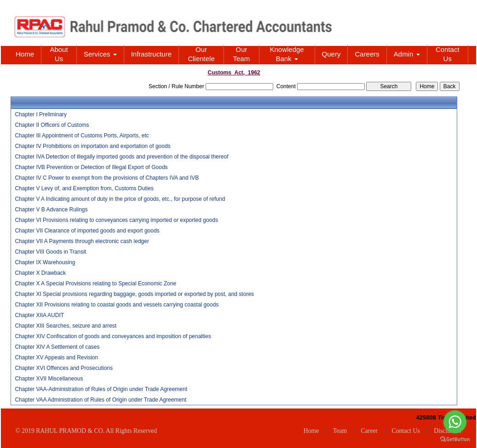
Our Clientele (201, 54)
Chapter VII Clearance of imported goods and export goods (87, 231)
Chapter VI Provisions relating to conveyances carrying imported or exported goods (116, 220)
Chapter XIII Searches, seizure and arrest (66, 326)
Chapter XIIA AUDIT (39, 315)
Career (370, 431)
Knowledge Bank (287, 54)
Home (25, 54)
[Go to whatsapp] (455, 422)
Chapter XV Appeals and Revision (56, 357)
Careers (367, 54)
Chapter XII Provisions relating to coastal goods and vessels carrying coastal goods (117, 305)
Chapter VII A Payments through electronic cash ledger (82, 241)
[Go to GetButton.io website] (455, 439)
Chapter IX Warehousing (45, 262)
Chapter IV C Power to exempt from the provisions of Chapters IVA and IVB (107, 178)
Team (340, 431)
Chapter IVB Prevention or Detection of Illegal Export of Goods (91, 167)
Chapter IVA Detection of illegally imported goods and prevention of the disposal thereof (121, 157)
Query (331, 54)
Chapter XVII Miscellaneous (49, 379)
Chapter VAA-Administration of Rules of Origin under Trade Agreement (101, 389)
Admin (407, 54)
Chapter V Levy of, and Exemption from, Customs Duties (84, 188)
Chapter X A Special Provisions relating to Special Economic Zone (95, 284)
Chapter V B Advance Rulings (51, 210)
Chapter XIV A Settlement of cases (57, 347)
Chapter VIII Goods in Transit (50, 252)
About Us (59, 54)
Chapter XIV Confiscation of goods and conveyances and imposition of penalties (113, 336)
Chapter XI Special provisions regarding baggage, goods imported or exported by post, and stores (134, 294)
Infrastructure (151, 54)
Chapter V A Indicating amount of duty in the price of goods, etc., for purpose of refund (120, 199)
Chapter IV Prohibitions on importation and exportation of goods (92, 146)
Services (100, 54)
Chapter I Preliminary (41, 114)
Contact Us (448, 54)
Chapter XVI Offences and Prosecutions (64, 368)
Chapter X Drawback (40, 273)
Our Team (242, 54)
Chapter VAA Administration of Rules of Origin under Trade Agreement (101, 400)
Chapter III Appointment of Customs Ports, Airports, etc (82, 136)
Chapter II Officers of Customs (52, 125)
